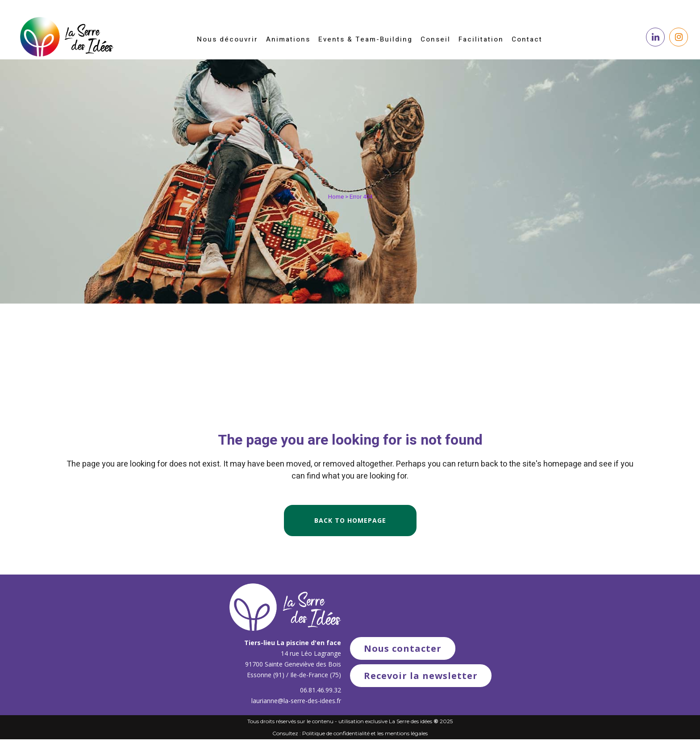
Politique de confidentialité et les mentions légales (365, 733)
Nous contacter (403, 648)
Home (336, 197)
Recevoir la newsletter (421, 676)
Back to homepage (350, 520)
